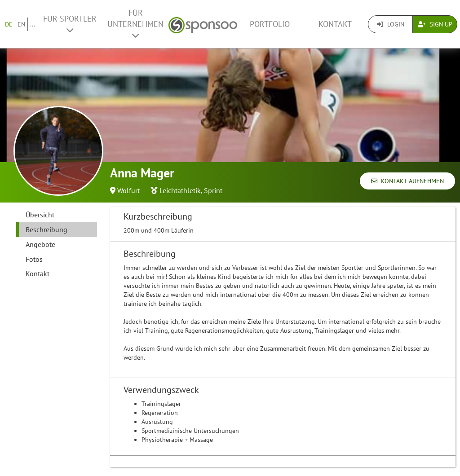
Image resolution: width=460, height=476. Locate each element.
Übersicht (40, 215)
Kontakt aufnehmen (407, 181)
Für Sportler (70, 24)
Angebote (40, 244)
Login (391, 24)
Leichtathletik (180, 190)
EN (21, 24)
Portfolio (270, 24)
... (33, 24)
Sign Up (435, 24)
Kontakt (335, 24)
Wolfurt (128, 190)
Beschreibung (46, 229)
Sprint (213, 190)
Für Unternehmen (135, 24)
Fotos (34, 259)
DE (9, 24)
